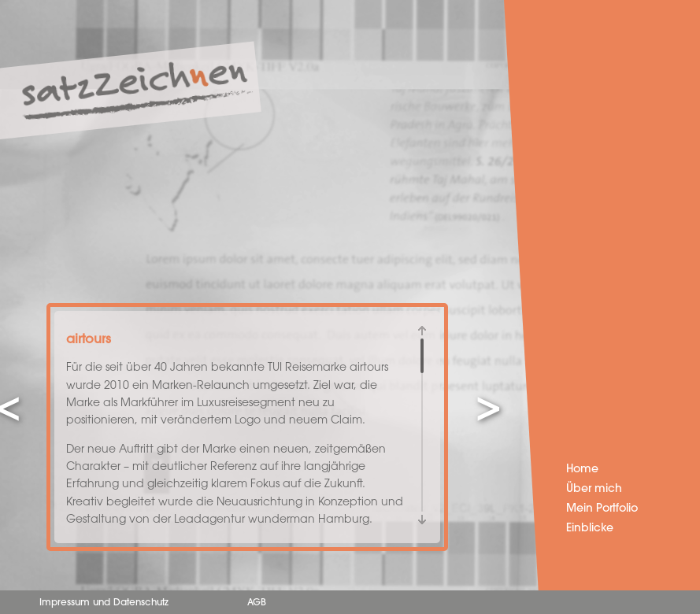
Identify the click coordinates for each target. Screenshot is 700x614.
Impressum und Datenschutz (104, 603)
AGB (257, 603)
